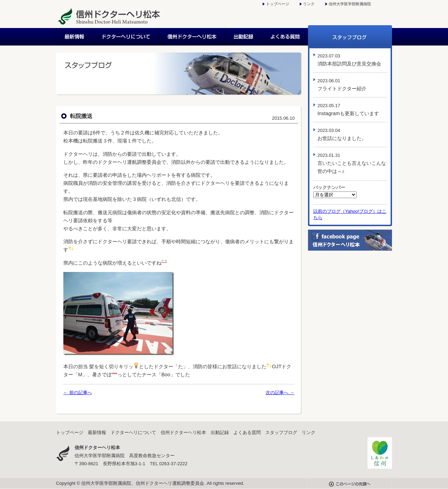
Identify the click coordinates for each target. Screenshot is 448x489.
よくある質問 (285, 37)
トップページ (278, 4)
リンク (309, 4)
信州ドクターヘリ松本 (192, 37)
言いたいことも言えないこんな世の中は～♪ (352, 163)
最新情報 (75, 37)
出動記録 (244, 37)
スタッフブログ (350, 37)
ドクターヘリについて (126, 37)
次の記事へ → (280, 393)
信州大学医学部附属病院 (350, 4)
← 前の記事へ (78, 393)
